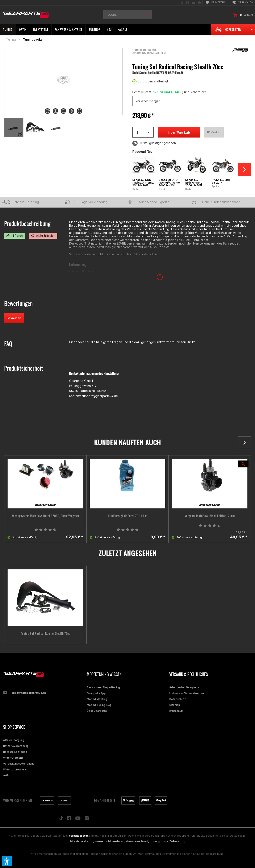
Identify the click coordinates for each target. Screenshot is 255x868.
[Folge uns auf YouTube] (78, 819)
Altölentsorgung (14, 740)
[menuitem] (182, 3)
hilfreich (14, 236)
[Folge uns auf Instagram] (87, 819)
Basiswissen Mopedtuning (103, 687)
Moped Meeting (97, 699)
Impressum (176, 711)
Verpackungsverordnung (19, 764)
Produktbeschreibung (27, 224)
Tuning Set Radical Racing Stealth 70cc (45, 634)
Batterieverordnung (16, 746)
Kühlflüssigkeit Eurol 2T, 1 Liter (127, 516)
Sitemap (175, 705)
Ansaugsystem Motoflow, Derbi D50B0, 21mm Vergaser (45, 516)
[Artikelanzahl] (143, 132)
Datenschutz (178, 699)
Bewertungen (18, 304)
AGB (6, 775)
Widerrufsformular (15, 769)
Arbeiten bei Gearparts (184, 687)
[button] (7, 861)
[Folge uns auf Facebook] (69, 819)
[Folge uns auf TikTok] (61, 819)
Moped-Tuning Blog (99, 705)
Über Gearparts (97, 711)
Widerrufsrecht (13, 758)
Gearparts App (96, 693)
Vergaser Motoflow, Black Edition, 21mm (210, 516)
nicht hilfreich (43, 236)
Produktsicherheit (24, 368)
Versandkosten (79, 836)
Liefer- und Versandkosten (187, 693)
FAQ (8, 344)
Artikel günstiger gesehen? (155, 143)
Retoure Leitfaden (15, 752)
